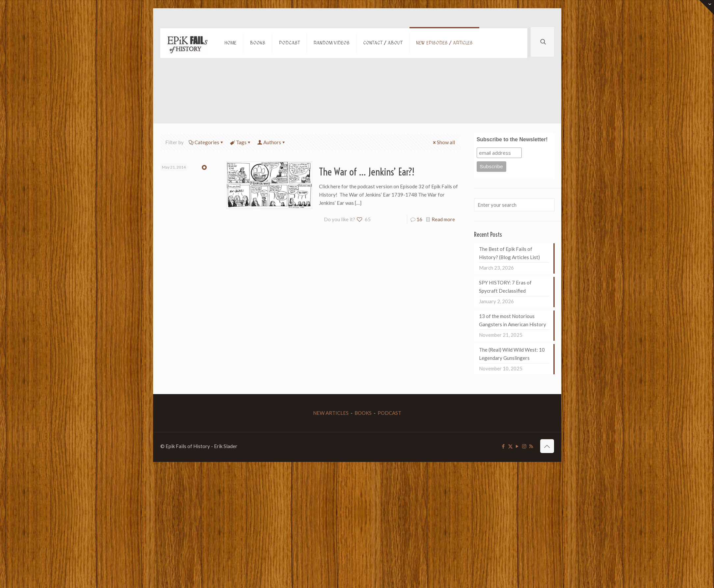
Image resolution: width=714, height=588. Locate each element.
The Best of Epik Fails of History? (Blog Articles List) (509, 253)
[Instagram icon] (524, 446)
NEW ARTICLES (331, 413)
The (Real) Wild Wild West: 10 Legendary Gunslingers (512, 354)
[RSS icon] (531, 446)
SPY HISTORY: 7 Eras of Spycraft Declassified (505, 287)
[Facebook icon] (503, 446)
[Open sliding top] (707, 7)
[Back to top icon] (547, 446)
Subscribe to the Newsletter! (512, 139)
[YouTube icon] (517, 446)
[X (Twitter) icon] (510, 446)
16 (419, 219)
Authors (272, 142)
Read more (443, 219)
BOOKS (363, 413)
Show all (443, 142)
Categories (206, 142)
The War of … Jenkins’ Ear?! (367, 172)
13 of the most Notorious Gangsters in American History (513, 320)
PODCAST (389, 413)
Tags (241, 142)
